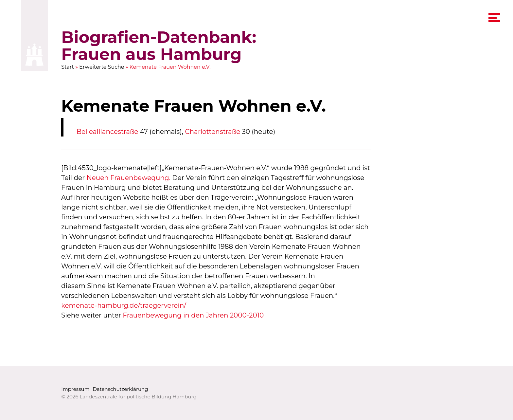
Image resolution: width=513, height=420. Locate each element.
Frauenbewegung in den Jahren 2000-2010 (194, 315)
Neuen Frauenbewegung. (129, 178)
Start (68, 67)
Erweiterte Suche (102, 67)
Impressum (75, 389)
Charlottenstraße (213, 132)
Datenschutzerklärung (120, 389)
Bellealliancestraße (107, 132)
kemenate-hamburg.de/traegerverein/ (124, 305)
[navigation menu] (494, 18)
